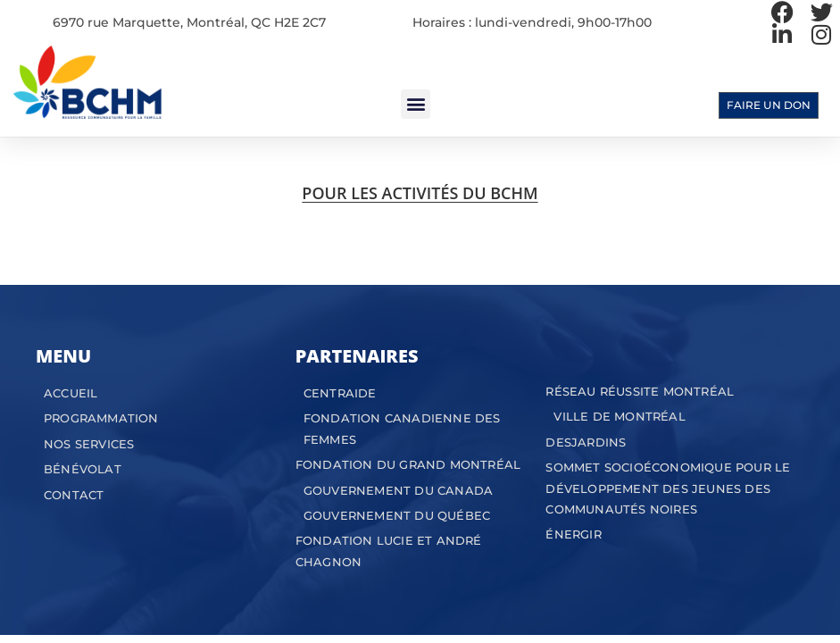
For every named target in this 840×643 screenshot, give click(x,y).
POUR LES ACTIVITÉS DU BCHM (420, 193)
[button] (416, 104)
